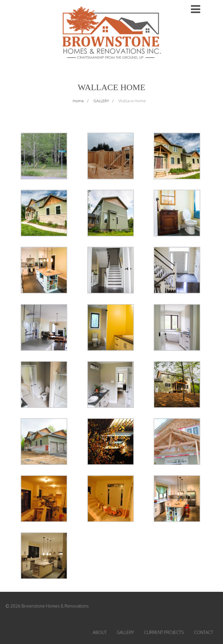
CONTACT (203, 632)
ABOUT (100, 632)
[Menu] (196, 9)
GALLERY (125, 632)
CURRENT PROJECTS (164, 632)
